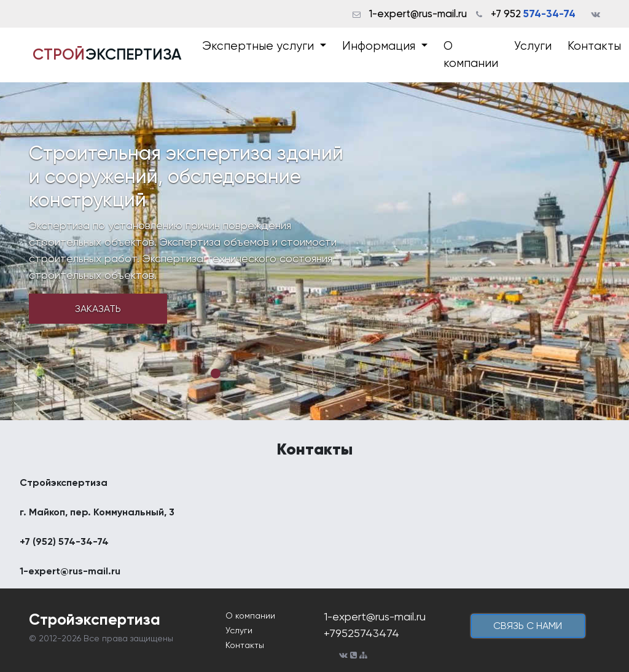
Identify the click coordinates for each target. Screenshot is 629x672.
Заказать (98, 309)
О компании (471, 55)
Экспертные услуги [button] (260, 46)
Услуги (533, 46)
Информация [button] (380, 46)
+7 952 (533, 14)
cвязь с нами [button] (528, 626)
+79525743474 (361, 633)
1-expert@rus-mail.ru (418, 14)
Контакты (594, 46)
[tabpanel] (314, 251)
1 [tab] (216, 373)
